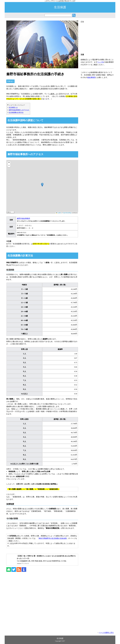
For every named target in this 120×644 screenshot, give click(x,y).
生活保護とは (13, 107)
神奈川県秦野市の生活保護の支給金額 (53, 538)
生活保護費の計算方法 (16, 112)
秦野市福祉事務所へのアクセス (19, 110)
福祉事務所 (91, 77)
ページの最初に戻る (106, 633)
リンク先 (100, 62)
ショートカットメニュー (17, 105)
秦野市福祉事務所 (23, 218)
